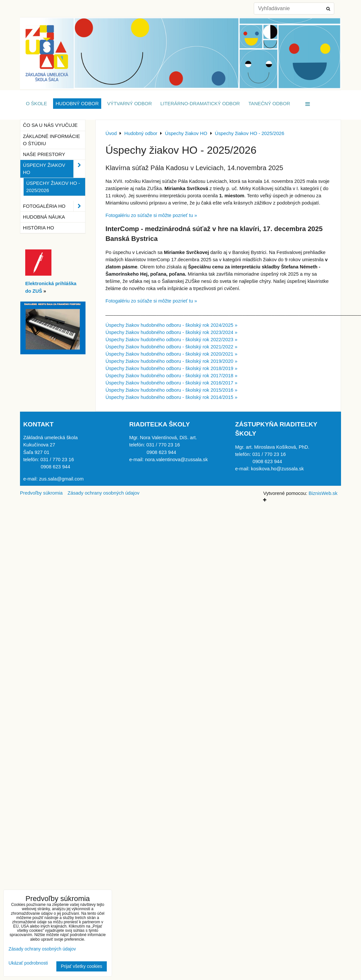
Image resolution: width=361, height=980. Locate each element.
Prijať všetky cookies (82, 966)
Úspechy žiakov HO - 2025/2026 (53, 187)
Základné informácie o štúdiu (51, 140)
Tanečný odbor (269, 104)
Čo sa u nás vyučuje (50, 125)
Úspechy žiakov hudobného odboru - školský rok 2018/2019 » (171, 368)
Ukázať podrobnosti (28, 963)
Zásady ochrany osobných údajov (103, 493)
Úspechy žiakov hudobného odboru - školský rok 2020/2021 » (171, 354)
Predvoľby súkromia (41, 493)
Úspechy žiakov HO (54, 169)
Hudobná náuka (44, 217)
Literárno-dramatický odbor (200, 104)
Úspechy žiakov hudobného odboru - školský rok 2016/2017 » (171, 383)
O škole (37, 104)
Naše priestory (44, 154)
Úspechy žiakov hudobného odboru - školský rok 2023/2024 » (171, 332)
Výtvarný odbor (129, 104)
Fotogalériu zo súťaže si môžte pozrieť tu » (151, 215)
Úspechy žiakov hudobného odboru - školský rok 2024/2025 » (171, 325)
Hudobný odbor (77, 104)
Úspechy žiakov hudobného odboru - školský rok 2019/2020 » (171, 361)
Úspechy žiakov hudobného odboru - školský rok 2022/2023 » (171, 340)
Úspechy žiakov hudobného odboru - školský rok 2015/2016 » (171, 390)
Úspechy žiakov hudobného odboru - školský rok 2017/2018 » (171, 376)
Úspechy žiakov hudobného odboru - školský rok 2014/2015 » (171, 397)
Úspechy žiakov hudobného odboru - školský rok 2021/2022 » (171, 347)
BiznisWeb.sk (323, 493)
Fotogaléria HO (54, 206)
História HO (38, 228)
